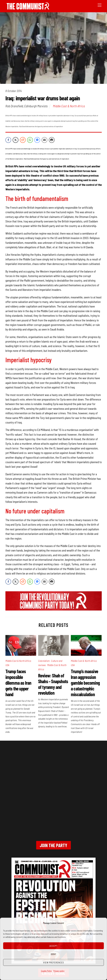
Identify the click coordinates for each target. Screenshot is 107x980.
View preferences (53, 962)
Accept (53, 946)
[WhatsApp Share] (30, 140)
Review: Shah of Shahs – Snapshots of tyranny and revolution (53, 684)
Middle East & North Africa (69, 106)
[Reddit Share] (23, 140)
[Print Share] (52, 140)
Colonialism (44, 661)
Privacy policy (59, 971)
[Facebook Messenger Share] (37, 140)
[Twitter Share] (16, 140)
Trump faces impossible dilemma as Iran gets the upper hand (18, 683)
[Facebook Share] (8, 140)
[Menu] (100, 5)
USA (7, 665)
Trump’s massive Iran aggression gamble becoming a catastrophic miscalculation (85, 683)
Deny (54, 954)
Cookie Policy (46, 971)
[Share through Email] (44, 140)
